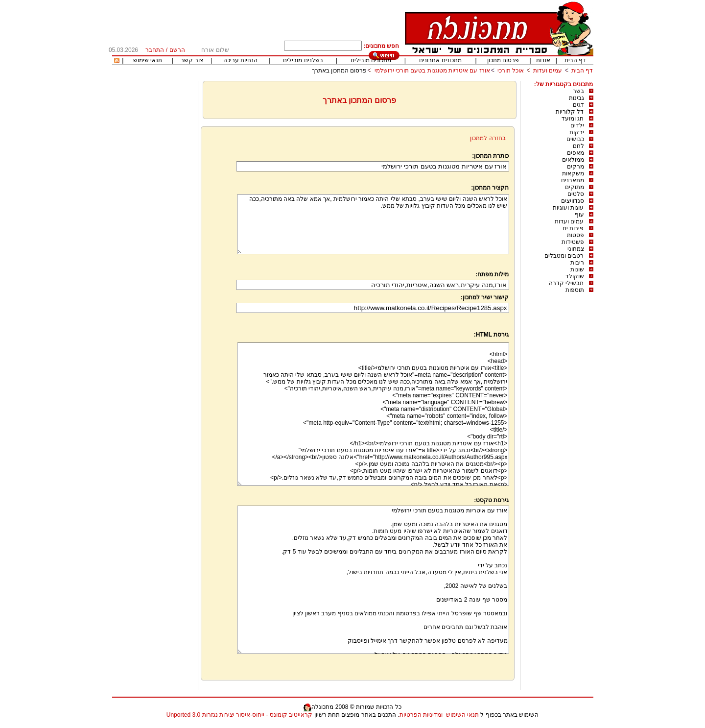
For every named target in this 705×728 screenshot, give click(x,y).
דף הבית (575, 60)
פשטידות (573, 242)
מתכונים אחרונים (440, 60)
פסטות (576, 235)
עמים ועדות (548, 71)
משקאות (573, 173)
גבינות (576, 98)
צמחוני (576, 249)
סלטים (576, 194)
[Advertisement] (154, 228)
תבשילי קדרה (566, 283)
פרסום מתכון (503, 60)
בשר (578, 91)
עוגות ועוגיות (568, 208)
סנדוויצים (573, 201)
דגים (578, 105)
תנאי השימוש (462, 715)
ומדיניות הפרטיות (421, 715)
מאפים (576, 153)
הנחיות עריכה (240, 60)
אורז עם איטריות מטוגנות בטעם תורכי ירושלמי (432, 71)
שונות (577, 269)
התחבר (155, 50)
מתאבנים (573, 180)
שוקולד (575, 276)
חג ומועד (573, 119)
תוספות (575, 290)
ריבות (577, 263)
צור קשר (192, 60)
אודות (543, 60)
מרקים (576, 167)
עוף (579, 215)
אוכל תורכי (511, 71)
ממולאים (573, 160)
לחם (578, 146)
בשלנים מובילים (303, 60)
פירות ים (573, 228)
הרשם (177, 50)
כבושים (575, 139)
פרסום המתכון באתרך (340, 71)
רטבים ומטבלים (564, 256)
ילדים (577, 125)
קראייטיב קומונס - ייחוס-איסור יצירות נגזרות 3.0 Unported (239, 715)
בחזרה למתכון (488, 138)
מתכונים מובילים (371, 60)
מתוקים (575, 187)
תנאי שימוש (148, 60)
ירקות (577, 132)
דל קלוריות (570, 112)
